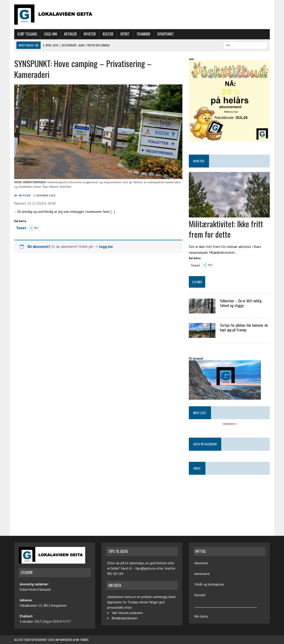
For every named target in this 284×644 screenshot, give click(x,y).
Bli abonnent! (38, 247)
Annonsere (202, 574)
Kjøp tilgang (27, 34)
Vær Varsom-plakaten (127, 613)
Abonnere (201, 563)
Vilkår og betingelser (209, 584)
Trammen (143, 34)
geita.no (24, 195)
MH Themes (82, 640)
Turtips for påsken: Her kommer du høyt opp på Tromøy (244, 328)
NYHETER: (199, 161)
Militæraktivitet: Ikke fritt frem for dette (226, 229)
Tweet (21, 227)
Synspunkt (165, 34)
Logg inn (50, 34)
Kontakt (200, 595)
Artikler (70, 34)
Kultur (108, 34)
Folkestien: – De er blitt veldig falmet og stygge (241, 303)
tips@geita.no (146, 568)
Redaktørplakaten (125, 618)
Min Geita (201, 616)
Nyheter (90, 34)
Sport (125, 34)
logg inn (106, 247)
